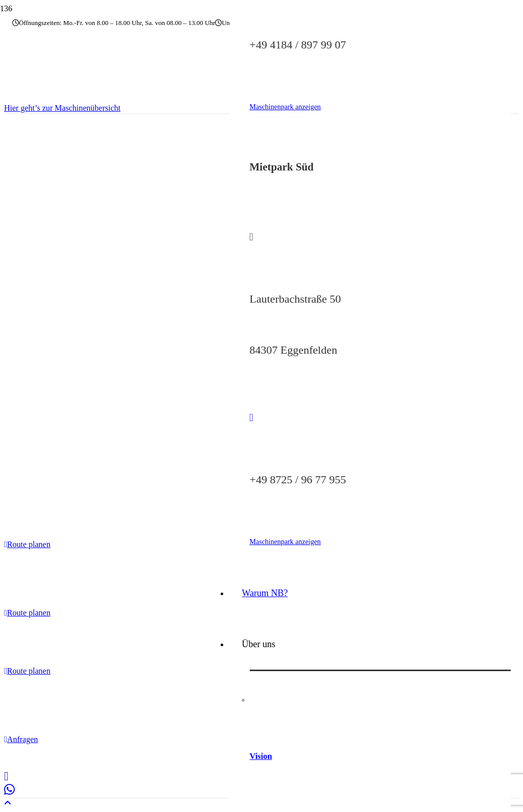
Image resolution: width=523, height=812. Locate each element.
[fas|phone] (380, 417)
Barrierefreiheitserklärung (192, 757)
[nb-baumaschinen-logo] (59, 92)
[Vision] (380, 697)
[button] (8, 803)
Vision (261, 756)
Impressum (48, 757)
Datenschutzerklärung (107, 757)
